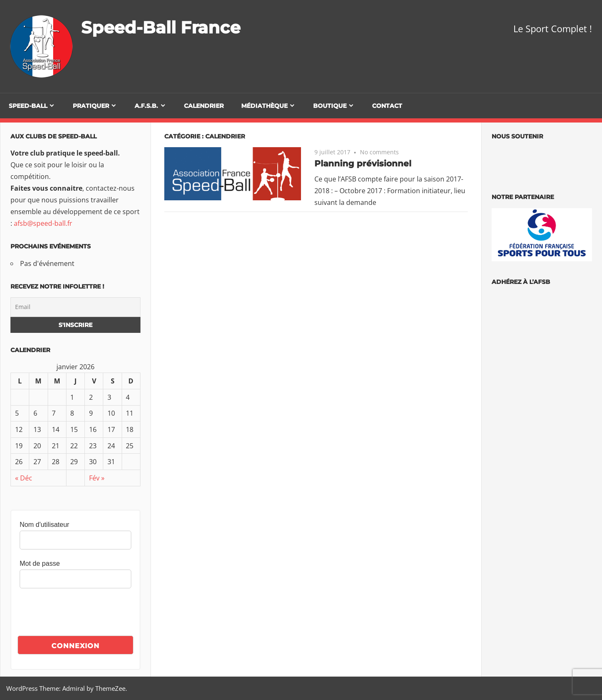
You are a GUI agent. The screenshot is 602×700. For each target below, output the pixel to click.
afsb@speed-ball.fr (43, 223)
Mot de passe (40, 563)
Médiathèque (264, 106)
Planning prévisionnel (363, 164)
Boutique (330, 106)
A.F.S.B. (146, 106)
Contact (387, 106)
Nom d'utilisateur (45, 525)
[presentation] (83, 613)
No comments (379, 152)
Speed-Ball (28, 106)
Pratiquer (91, 106)
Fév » (97, 478)
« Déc (24, 478)
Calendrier (204, 106)
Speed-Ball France (161, 27)
